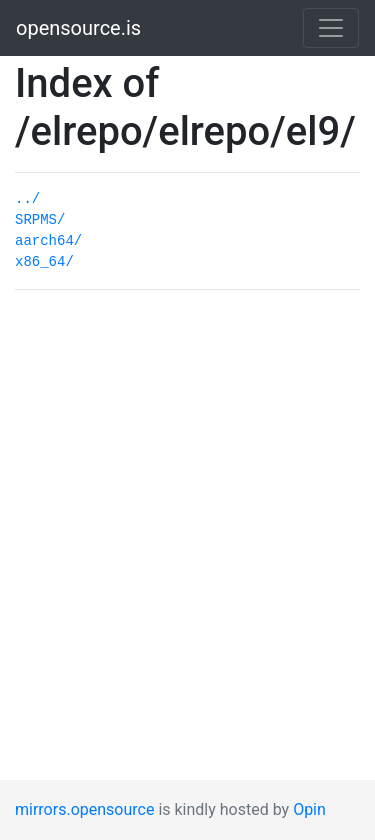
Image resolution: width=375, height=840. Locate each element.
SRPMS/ (40, 220)
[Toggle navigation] (331, 28)
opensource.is (78, 28)
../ (27, 199)
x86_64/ (44, 262)
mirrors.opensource (84, 809)
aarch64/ (48, 241)
